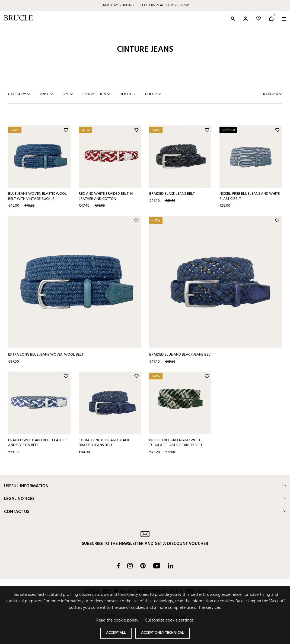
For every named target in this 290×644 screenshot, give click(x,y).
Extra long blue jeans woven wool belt (46, 355)
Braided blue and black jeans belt (181, 355)
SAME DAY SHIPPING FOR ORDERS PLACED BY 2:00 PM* (145, 5)
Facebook (118, 566)
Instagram (130, 566)
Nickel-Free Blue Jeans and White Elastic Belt (250, 196)
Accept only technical (162, 633)
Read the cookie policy (117, 620)
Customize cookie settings (169, 620)
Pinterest (143, 566)
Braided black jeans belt (172, 194)
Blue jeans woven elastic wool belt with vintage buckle (37, 196)
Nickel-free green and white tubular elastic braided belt (176, 443)
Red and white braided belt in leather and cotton (106, 196)
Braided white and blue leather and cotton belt (37, 443)
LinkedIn (171, 566)
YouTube (157, 566)
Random (271, 94)
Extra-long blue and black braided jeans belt (104, 443)
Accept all (116, 633)
